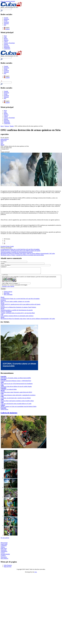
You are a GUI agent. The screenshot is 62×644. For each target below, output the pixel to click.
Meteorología (4, 544)
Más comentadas (8, 296)
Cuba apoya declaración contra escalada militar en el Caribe (16, 405)
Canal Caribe (4, 545)
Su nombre (4, 262)
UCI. (36, 573)
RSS (5, 25)
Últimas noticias (8, 293)
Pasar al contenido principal (8, 1)
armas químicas (5, 139)
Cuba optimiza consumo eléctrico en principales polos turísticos (17, 317)
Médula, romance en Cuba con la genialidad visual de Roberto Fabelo (19, 408)
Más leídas (7, 294)
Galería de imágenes (9, 414)
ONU (2, 142)
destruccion (4, 140)
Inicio (5, 36)
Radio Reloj (4, 550)
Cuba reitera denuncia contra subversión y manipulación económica (18, 396)
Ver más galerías (5, 539)
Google (12, 246)
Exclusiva (3, 301)
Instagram (6, 19)
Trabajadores (4, 552)
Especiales (7, 46)
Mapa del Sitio (8, 568)
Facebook (6, 22)
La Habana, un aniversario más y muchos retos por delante (16, 399)
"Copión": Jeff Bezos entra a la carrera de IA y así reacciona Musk (18, 314)
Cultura (6, 42)
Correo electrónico (6, 265)
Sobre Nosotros (8, 566)
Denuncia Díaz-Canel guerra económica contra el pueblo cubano (17, 402)
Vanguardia (4, 551)
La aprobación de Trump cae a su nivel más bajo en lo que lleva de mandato (20, 249)
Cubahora (3, 557)
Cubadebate (4, 547)
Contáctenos (7, 49)
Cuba (5, 37)
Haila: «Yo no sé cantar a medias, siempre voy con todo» (15, 303)
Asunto (3, 263)
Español (7, 29)
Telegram (6, 23)
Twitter (6, 21)
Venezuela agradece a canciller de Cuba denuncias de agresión (17, 252)
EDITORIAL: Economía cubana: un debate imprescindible (16, 379)
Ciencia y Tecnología (9, 43)
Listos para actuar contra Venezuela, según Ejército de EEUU (16, 393)
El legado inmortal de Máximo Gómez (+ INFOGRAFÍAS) (16, 382)
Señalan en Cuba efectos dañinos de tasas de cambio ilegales (16, 388)
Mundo (6, 39)
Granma (3, 554)
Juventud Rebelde (5, 555)
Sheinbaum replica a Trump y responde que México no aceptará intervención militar (22, 255)
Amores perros (4, 411)
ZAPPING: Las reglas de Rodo (9, 391)
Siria (2, 143)
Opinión (6, 44)
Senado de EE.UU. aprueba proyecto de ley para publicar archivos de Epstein (20, 251)
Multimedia (7, 47)
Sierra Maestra (4, 560)
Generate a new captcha (8, 287)
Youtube (6, 18)
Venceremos (4, 558)
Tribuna (3, 548)
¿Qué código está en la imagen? (11, 284)
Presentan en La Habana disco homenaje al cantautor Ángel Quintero (18, 308)
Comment (4, 267)
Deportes (6, 40)
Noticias (7, 126)
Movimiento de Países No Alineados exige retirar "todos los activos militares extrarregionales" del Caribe (28, 253)
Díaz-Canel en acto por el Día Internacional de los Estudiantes (17, 385)
